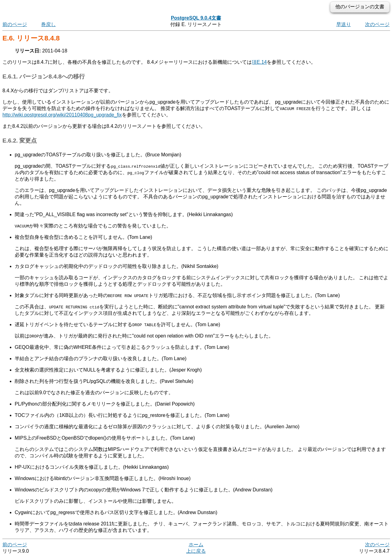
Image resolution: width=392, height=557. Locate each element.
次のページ (377, 24)
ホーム (196, 545)
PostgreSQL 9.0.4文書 (196, 18)
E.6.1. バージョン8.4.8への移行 (44, 76)
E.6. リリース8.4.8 (31, 38)
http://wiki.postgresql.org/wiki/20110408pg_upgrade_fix (62, 115)
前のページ (15, 24)
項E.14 (259, 62)
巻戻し (48, 24)
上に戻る (196, 551)
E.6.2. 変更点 (20, 141)
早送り (344, 24)
